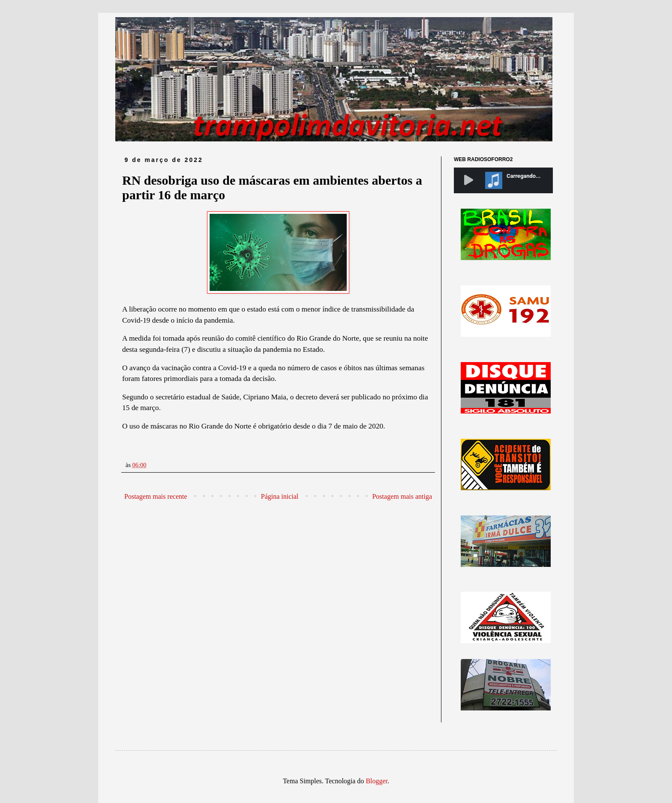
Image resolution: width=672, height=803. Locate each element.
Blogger (376, 781)
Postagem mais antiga (402, 496)
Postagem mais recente (156, 496)
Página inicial (280, 496)
